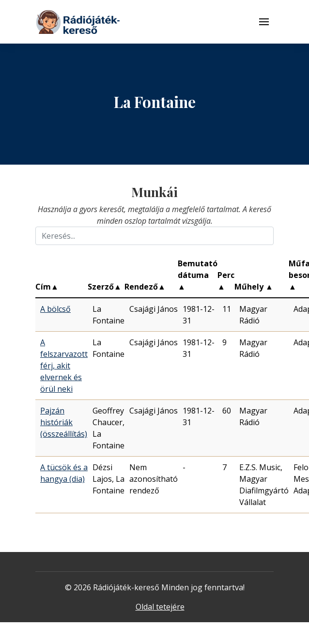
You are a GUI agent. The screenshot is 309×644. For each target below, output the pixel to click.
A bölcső (55, 309)
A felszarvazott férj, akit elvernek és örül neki (64, 366)
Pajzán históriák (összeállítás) (64, 422)
